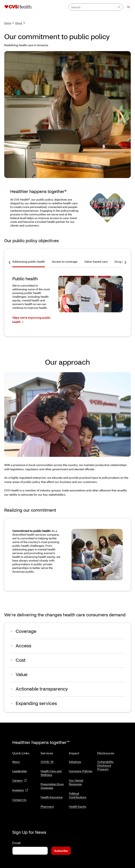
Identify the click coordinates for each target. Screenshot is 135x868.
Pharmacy (47, 805)
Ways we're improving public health (31, 320)
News (16, 760)
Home (9, 23)
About (20, 23)
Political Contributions (78, 794)
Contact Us (19, 798)
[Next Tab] (125, 262)
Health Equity (78, 805)
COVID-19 (47, 760)
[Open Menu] (127, 7)
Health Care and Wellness (51, 771)
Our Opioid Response (76, 781)
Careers (20, 779)
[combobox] (96, 7)
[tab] (30, 263)
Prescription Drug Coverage (52, 784)
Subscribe (61, 846)
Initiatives (75, 760)
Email (16, 839)
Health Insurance (52, 796)
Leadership (20, 770)
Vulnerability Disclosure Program (105, 764)
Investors (20, 789)
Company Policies (81, 770)
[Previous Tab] (10, 262)
